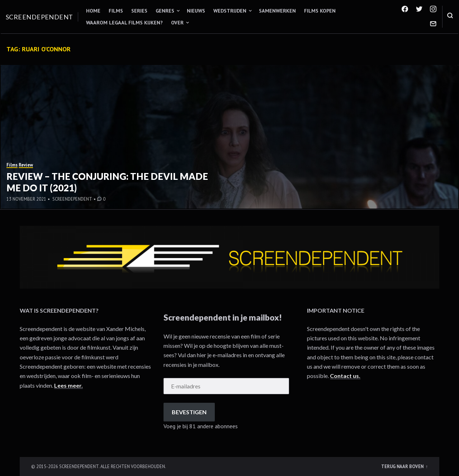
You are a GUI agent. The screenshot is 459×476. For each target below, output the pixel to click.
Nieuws (196, 11)
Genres (165, 11)
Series (139, 11)
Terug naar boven (403, 466)
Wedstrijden (230, 11)
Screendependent (39, 17)
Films (116, 11)
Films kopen (320, 11)
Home (93, 11)
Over (177, 23)
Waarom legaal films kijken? (124, 23)
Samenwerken (277, 11)
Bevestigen (189, 412)
